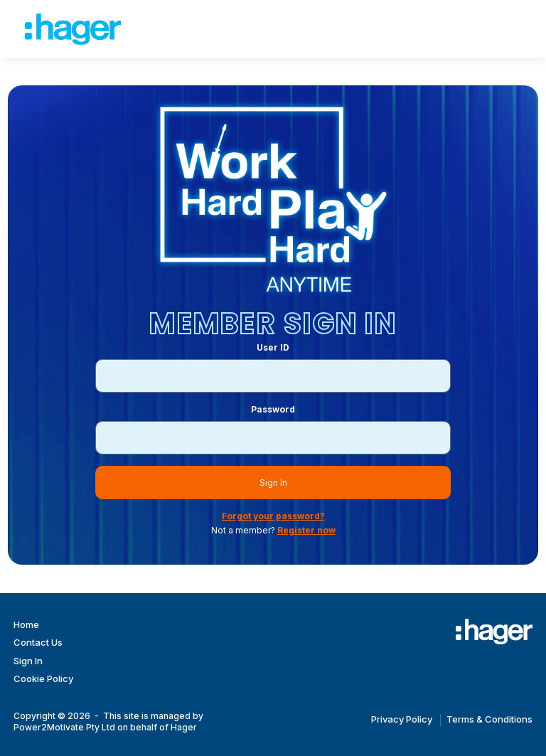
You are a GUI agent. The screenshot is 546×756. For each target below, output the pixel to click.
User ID (273, 347)
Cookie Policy (43, 678)
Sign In (273, 483)
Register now (306, 530)
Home (26, 624)
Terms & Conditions (489, 719)
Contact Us (38, 642)
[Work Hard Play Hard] (494, 632)
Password (273, 409)
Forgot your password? (273, 516)
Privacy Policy (402, 719)
